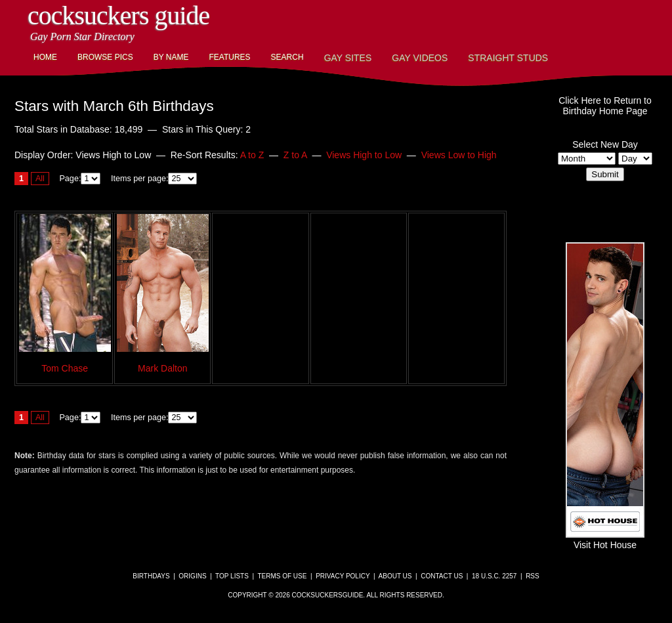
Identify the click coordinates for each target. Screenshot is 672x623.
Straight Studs (508, 58)
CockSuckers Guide (118, 15)
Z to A (295, 155)
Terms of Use (282, 576)
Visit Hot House (605, 540)
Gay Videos (420, 58)
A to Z (252, 155)
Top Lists (232, 576)
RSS (533, 576)
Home (45, 57)
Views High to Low (364, 155)
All (40, 179)
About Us (395, 576)
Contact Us (442, 576)
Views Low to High (459, 155)
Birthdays (151, 576)
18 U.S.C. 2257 (494, 576)
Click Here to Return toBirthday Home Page (605, 106)
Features (229, 57)
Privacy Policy (343, 576)
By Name (171, 57)
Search (287, 57)
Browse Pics (105, 57)
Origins (192, 576)
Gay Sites (348, 58)
